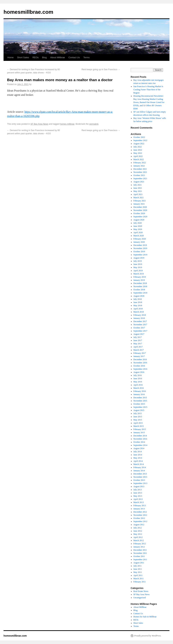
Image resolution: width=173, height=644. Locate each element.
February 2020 (140, 239)
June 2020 (138, 226)
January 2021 (139, 204)
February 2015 (140, 429)
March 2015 (139, 426)
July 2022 (138, 147)
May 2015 (138, 420)
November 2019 (140, 248)
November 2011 (140, 553)
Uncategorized (140, 598)
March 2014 (139, 464)
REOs (36, 57)
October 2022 (139, 137)
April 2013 (138, 499)
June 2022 (138, 150)
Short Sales (23, 57)
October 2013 (139, 480)
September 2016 (140, 369)
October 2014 (139, 442)
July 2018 (138, 299)
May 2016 (138, 382)
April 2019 (138, 271)
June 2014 (138, 455)
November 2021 (140, 172)
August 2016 (139, 372)
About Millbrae (58, 57)
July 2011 (138, 566)
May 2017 (138, 344)
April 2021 (138, 194)
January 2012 (139, 547)
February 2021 (140, 201)
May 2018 (138, 306)
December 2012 (140, 512)
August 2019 (139, 258)
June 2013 (138, 493)
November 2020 (140, 210)
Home (11, 57)
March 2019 (139, 274)
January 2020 (139, 242)
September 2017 (140, 331)
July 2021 (138, 185)
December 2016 (140, 359)
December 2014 (140, 436)
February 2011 (140, 582)
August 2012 (139, 525)
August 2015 (139, 410)
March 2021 (139, 198)
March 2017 (139, 350)
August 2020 (139, 220)
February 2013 (140, 506)
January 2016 (139, 394)
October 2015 (139, 404)
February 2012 (140, 544)
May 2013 (138, 496)
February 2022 (140, 163)
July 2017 (138, 337)
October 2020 (139, 213)
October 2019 (139, 252)
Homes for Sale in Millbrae (145, 617)
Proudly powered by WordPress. (148, 636)
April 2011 (138, 575)
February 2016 (140, 391)
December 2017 (140, 321)
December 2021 (140, 169)
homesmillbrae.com (28, 12)
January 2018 (139, 318)
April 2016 (138, 385)
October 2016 (139, 366)
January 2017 (139, 356)
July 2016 (138, 375)
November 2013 (140, 477)
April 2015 (138, 423)
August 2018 (139, 296)
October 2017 (139, 328)
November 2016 (140, 363)
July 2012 (138, 528)
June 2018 (138, 302)
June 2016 (138, 379)
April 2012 (138, 537)
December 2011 (140, 550)
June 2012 (138, 531)
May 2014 (138, 458)
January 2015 (139, 433)
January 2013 (139, 509)
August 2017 (139, 334)
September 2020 (140, 217)
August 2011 (139, 563)
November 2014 (140, 439)
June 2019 (138, 264)
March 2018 (139, 312)
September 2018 (140, 293)
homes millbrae (67, 124)
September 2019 (140, 255)
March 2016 (139, 388)
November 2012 (140, 515)
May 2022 (138, 153)
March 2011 (139, 579)
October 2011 (139, 556)
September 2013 (140, 483)
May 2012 (138, 534)
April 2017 (138, 347)
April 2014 (138, 461)
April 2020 (138, 232)
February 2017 (140, 353)
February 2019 (140, 277)
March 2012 (139, 540)
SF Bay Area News (39, 124)
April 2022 (138, 156)
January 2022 (139, 166)
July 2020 (138, 223)
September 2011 (140, 560)
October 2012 (139, 518)
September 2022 (140, 140)
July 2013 (138, 490)
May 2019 (138, 267)
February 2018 (140, 315)
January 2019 (139, 280)
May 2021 (138, 191)
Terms (86, 57)
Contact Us (74, 57)
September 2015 (140, 407)
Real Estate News (141, 591)
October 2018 (139, 290)
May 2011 (138, 572)
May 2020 (138, 229)
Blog (44, 57)
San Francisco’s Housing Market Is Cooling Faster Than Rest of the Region (148, 90)
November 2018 (140, 286)
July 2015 (138, 413)
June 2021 (138, 188)
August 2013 (139, 486)
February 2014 (140, 467)
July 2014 (138, 452)
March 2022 (139, 159)
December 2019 (140, 245)
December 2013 (140, 474)
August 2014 (139, 448)
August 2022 (139, 144)
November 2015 (140, 401)
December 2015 (140, 398)
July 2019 (138, 261)
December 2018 (140, 283)
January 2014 (139, 471)
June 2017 (138, 340)
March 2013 (139, 502)
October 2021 (139, 175)
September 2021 (140, 179)
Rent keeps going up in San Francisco (101, 69)
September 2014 (140, 445)
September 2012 (140, 521)
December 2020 (140, 207)
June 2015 (138, 417)
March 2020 (139, 236)
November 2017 (140, 325)
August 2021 (139, 182)
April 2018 (138, 309)
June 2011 (138, 569)
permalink (94, 124)
